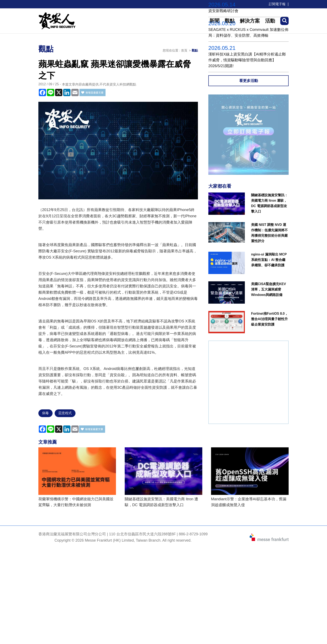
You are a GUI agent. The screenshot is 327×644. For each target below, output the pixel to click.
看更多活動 (249, 81)
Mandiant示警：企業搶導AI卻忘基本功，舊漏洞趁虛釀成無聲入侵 (249, 502)
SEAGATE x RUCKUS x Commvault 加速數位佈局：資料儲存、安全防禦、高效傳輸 (248, 33)
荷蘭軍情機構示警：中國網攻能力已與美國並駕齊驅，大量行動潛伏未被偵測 (76, 502)
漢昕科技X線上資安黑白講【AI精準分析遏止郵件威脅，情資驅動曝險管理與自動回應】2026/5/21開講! (247, 60)
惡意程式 (65, 413)
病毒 (45, 413)
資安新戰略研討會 (223, 11)
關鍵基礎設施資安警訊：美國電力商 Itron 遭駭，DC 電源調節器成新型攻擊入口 (161, 502)
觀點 (195, 50)
